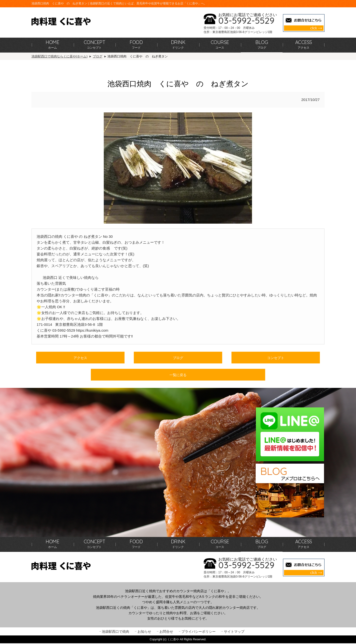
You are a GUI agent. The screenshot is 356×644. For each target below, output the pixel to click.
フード (136, 44)
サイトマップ (234, 632)
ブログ (262, 44)
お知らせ (144, 632)
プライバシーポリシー (199, 632)
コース (220, 44)
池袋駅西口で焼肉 (115, 632)
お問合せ (166, 632)
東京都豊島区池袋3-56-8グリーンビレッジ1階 (242, 32)
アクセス (304, 44)
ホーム (52, 44)
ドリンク (178, 44)
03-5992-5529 (246, 21)
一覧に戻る (178, 375)
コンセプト (94, 44)
